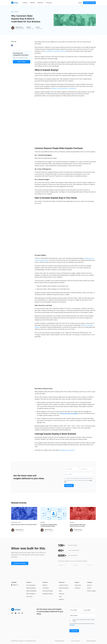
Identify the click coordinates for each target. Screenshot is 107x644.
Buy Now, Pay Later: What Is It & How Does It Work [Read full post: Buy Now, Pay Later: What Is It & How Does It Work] (24, 525)
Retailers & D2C (16, 523)
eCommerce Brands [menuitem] (48, 591)
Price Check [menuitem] (29, 597)
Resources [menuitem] (62, 582)
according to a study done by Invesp (56, 51)
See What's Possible (89, 3)
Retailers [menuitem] (45, 585)
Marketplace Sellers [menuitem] (48, 594)
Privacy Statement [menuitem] (60, 641)
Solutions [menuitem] (45, 582)
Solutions (32, 3)
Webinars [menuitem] (62, 600)
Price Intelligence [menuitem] (31, 585)
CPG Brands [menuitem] (46, 588)
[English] (15, 585)
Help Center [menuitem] (78, 585)
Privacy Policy (72, 625)
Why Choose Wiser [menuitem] (64, 588)
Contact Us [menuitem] (78, 588)
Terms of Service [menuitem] (75, 641)
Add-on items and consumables (69, 413)
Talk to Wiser (22, 62)
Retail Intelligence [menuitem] (31, 588)
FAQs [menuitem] (60, 597)
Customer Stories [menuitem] (64, 585)
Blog (12, 12)
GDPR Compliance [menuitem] (91, 641)
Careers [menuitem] (89, 588)
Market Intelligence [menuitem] (31, 591)
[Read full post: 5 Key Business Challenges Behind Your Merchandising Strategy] (53, 514)
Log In (80, 3)
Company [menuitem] (90, 582)
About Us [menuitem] (89, 585)
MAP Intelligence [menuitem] (31, 594)
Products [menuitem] (29, 582)
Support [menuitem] (77, 582)
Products (25, 3)
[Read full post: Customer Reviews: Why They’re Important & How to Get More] (83, 514)
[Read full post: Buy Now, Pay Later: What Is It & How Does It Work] (24, 514)
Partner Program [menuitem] (91, 591)
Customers (49, 3)
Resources (40, 3)
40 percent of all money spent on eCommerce (64, 88)
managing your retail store (68, 450)
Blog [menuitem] (60, 591)
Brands (16, 12)
